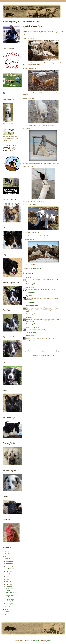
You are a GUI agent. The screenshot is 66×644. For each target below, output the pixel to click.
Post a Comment (30, 344)
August (8, 572)
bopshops (37, 641)
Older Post (59, 351)
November (9, 564)
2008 (6, 612)
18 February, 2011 (31, 332)
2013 (6, 554)
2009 (6, 610)
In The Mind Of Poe (11, 593)
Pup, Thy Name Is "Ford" (11, 590)
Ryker (28, 296)
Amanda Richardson (32, 328)
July (7, 574)
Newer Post (27, 351)
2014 (6, 551)
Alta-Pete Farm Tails (19, 9)
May (8, 579)
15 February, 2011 (31, 324)
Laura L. (29, 336)
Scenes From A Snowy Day (10, 600)
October (9, 566)
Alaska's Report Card (10, 596)
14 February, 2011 (31, 292)
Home (43, 351)
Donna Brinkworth (32, 306)
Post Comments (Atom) (47, 355)
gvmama (29, 288)
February (9, 587)
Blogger (49, 641)
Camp (28, 278)
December (9, 561)
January (9, 604)
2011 (6, 559)
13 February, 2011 (31, 284)
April (8, 582)
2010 (6, 607)
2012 (6, 556)
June (8, 577)
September (10, 569)
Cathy (28, 318)
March (8, 584)
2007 (6, 615)
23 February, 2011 (31, 341)
